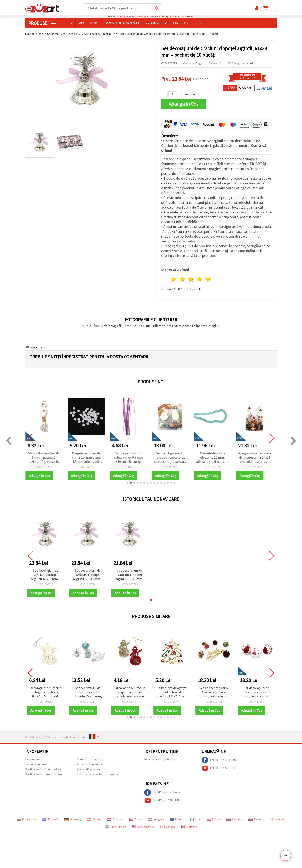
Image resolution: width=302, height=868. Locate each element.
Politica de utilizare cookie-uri (44, 775)
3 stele (191, 279)
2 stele (183, 279)
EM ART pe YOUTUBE (220, 768)
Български (26, 820)
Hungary (156, 820)
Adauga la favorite (241, 63)
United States (143, 827)
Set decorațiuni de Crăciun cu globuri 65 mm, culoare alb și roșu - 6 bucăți (256, 692)
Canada (168, 827)
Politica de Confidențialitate (43, 769)
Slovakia (234, 820)
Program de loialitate (91, 759)
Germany (73, 820)
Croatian (115, 820)
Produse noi (89, 23)
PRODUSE (42, 23)
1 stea (174, 279)
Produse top (156, 23)
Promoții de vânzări (122, 23)
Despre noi (32, 759)
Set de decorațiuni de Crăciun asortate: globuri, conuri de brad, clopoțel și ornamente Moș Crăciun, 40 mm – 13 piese (214, 692)
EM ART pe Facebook (219, 760)
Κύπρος (278, 820)
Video (199, 23)
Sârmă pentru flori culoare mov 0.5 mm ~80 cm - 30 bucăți (130, 458)
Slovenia (256, 820)
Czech (136, 820)
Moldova (189, 827)
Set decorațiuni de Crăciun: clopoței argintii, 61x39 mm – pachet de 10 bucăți (46, 575)
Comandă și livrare (89, 769)
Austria (94, 820)
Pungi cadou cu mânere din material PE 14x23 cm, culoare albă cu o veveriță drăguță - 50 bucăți (256, 458)
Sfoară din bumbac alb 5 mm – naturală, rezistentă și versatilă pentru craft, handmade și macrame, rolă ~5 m (46, 458)
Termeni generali (36, 764)
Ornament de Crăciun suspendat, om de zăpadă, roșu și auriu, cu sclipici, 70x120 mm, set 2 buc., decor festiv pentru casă (130, 692)
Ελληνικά (50, 820)
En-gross (181, 23)
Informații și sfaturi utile (160, 759)
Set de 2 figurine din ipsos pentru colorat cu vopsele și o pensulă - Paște (172, 458)
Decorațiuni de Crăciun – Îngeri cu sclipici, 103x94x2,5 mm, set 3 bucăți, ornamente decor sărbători (46, 692)
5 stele (208, 279)
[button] (128, 483)
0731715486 (184, 17)
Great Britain (115, 827)
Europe (177, 820)
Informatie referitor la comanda (98, 775)
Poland (214, 820)
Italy (195, 820)
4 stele (200, 279)
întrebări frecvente (90, 764)
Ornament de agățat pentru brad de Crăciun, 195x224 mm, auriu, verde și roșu (172, 692)
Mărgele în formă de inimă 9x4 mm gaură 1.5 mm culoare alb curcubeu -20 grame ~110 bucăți (88, 458)
